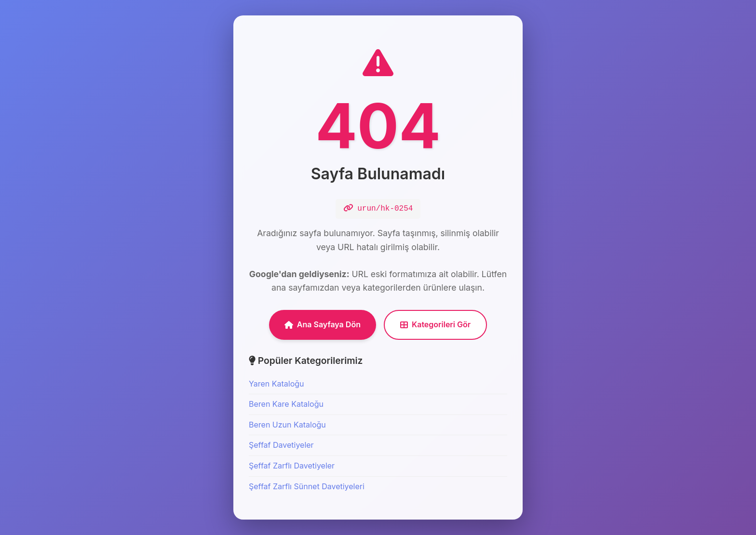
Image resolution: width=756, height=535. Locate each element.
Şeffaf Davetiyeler (281, 445)
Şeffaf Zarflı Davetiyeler (292, 466)
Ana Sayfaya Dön (323, 324)
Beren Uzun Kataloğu (287, 425)
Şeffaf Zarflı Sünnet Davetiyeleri (307, 486)
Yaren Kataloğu (277, 384)
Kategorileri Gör (435, 324)
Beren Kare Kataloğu (286, 404)
